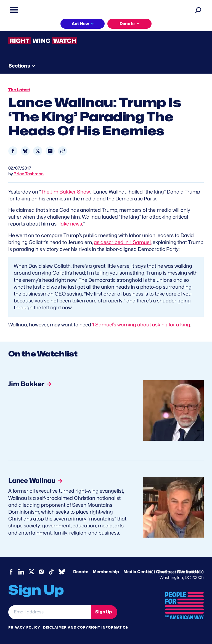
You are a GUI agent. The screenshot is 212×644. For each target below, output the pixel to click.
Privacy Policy (24, 627)
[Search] (198, 10)
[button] (63, 151)
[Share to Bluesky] (25, 151)
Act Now (80, 24)
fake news (71, 224)
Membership (106, 572)
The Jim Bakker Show (65, 192)
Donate (127, 24)
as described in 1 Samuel (122, 242)
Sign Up (104, 612)
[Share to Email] (50, 151)
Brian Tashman (29, 174)
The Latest (19, 90)
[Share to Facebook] (13, 151)
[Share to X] (38, 151)
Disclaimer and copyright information (86, 627)
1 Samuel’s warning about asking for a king (141, 325)
